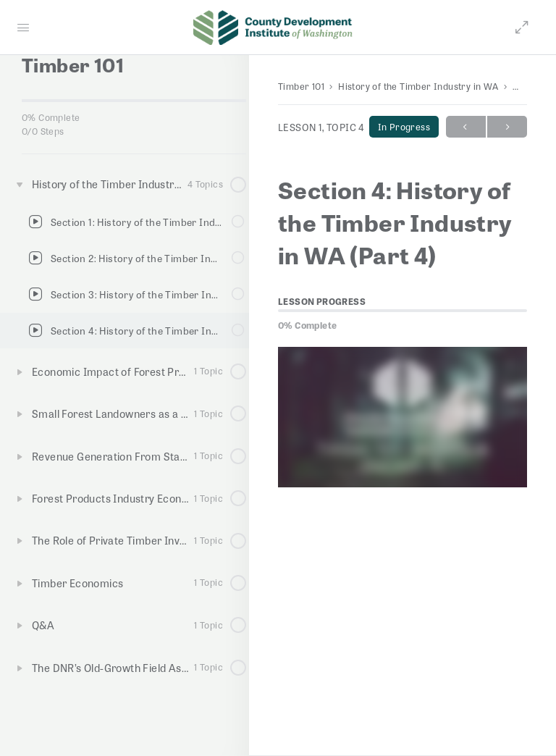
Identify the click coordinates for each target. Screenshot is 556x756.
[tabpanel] (403, 417)
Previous (466, 127)
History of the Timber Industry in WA (418, 86)
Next (507, 127)
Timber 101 (301, 86)
